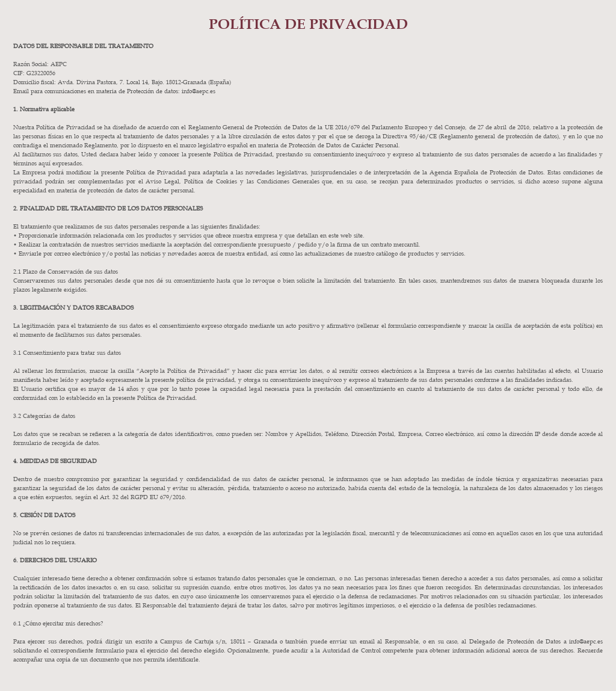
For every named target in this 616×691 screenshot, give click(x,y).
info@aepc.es (586, 641)
